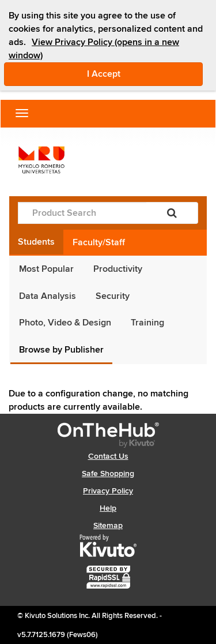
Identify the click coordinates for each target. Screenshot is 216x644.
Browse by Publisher (61, 350)
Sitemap (108, 525)
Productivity (118, 269)
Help (108, 508)
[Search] (172, 213)
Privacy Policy (108, 491)
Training (147, 323)
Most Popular (46, 269)
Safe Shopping (108, 473)
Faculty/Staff (99, 242)
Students (36, 242)
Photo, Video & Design (65, 323)
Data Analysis (48, 296)
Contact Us (108, 456)
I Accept (145, 73)
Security (113, 296)
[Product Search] (82, 213)
